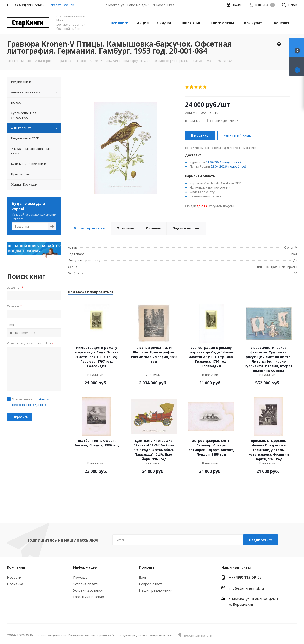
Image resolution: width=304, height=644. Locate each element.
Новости (14, 577)
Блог (143, 577)
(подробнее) (232, 162)
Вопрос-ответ (150, 584)
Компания (16, 567)
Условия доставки (88, 590)
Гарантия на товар (89, 597)
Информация (85, 567)
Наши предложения (156, 590)
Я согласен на (31, 402)
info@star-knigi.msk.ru (246, 588)
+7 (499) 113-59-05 (245, 577)
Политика (15, 584)
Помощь (80, 577)
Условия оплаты (86, 584)
